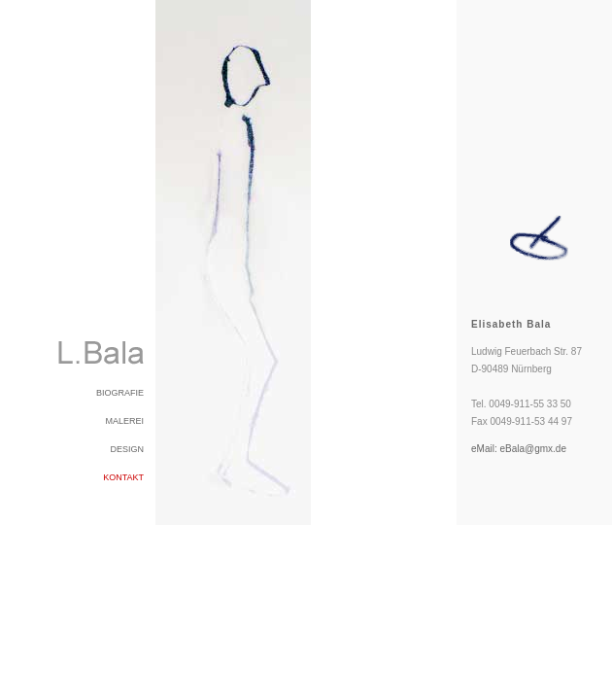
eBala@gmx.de (533, 449)
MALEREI (124, 421)
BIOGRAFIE (120, 393)
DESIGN (127, 449)
